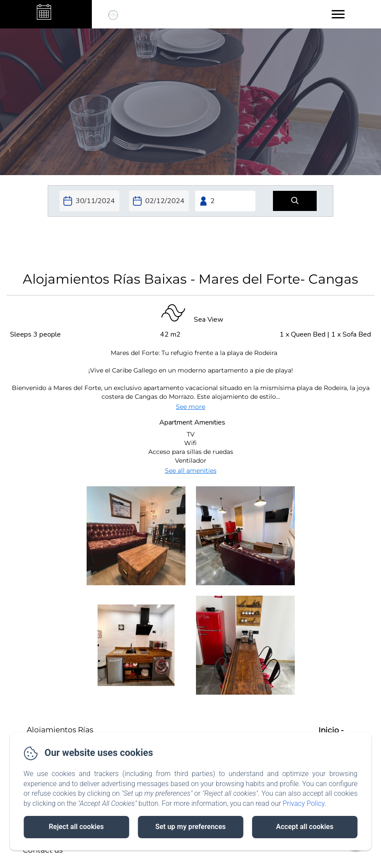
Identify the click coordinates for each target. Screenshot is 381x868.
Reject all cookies (76, 827)
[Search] (295, 201)
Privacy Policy (304, 803)
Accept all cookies (305, 827)
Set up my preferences (190, 827)
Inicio (329, 730)
